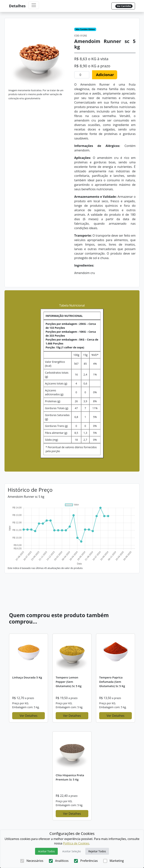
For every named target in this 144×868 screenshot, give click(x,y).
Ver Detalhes (29, 716)
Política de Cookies (76, 843)
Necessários (32, 861)
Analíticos (59, 861)
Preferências (86, 861)
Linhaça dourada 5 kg (27, 677)
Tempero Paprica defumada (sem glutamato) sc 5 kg (112, 682)
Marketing (113, 861)
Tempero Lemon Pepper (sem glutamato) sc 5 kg (69, 682)
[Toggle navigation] (34, 5)
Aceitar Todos (46, 851)
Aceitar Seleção (72, 851)
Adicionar (105, 75)
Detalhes (17, 6)
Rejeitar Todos (97, 851)
